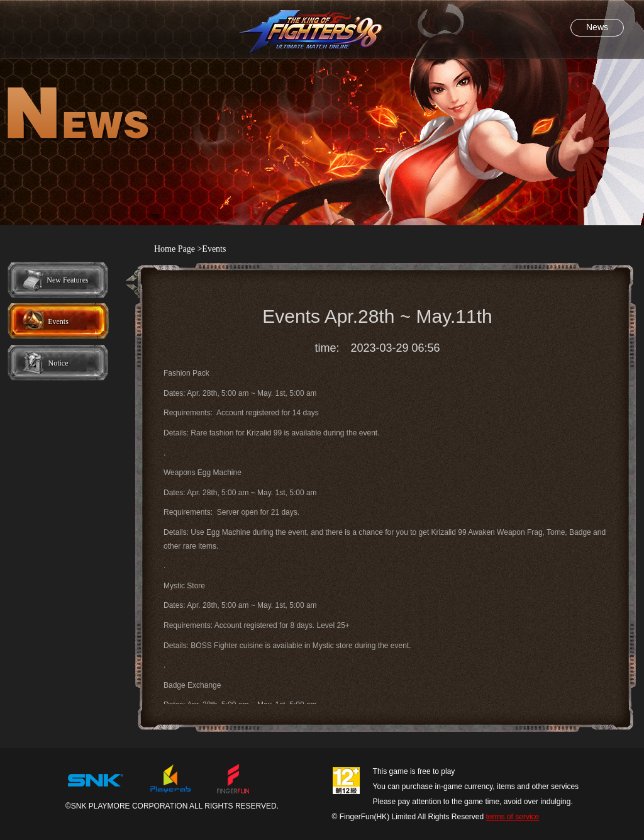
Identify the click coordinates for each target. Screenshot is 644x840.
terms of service (513, 817)
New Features (67, 280)
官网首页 (56, 17)
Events (58, 322)
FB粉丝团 (588, 17)
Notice (58, 363)
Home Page (175, 249)
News (597, 27)
